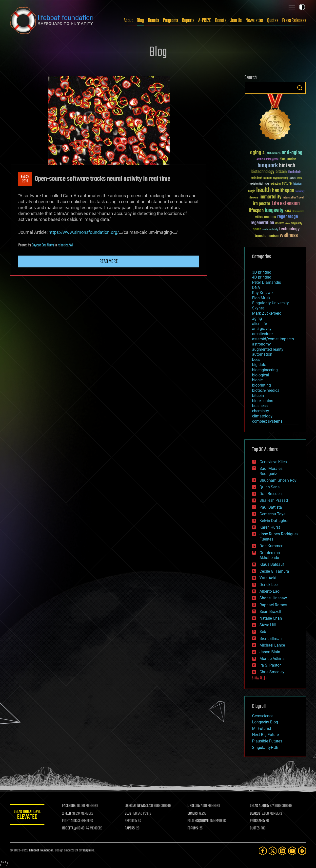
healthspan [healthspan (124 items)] (283, 191)
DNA (256, 288)
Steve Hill (268, 625)
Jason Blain (270, 652)
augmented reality (268, 349)
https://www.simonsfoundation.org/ (84, 232)
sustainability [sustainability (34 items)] (270, 230)
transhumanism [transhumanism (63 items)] (267, 236)
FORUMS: (193, 828)
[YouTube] (292, 851)
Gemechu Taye (272, 514)
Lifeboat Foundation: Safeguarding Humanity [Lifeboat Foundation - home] (52, 21)
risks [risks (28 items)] (288, 223)
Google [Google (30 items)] (252, 191)
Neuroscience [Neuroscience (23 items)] (298, 212)
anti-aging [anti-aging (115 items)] (292, 153)
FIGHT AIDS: (70, 821)
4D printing (262, 277)
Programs (170, 21)
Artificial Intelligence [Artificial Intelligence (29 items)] (267, 160)
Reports (188, 21)
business (260, 406)
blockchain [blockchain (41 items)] (295, 172)
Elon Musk (261, 298)
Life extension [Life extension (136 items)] (286, 204)
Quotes (273, 21)
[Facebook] (263, 851)
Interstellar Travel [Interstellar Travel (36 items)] (293, 198)
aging (257, 318)
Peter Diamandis (267, 282)
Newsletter (254, 21)
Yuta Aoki (268, 578)
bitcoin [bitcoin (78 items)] (281, 172)
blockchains (263, 401)
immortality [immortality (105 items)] (270, 197)
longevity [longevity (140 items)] (274, 211)
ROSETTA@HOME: (74, 828)
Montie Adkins (272, 659)
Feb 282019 (25, 179)
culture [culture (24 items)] (293, 178)
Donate (221, 21)
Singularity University (270, 303)
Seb (263, 632)
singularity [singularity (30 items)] (297, 224)
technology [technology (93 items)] (289, 229)
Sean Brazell (270, 612)
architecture (262, 334)
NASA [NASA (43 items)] (288, 211)
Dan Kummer (271, 546)
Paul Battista (271, 507)
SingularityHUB (265, 748)
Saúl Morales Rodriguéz (271, 471)
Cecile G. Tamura (274, 571)
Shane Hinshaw (273, 598)
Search (300, 88)
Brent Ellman (271, 639)
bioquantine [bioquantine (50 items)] (288, 159)
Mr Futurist (262, 728)
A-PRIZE (205, 21)
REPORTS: (131, 821)
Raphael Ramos (273, 605)
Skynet (258, 308)
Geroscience (263, 716)
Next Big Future (265, 735)
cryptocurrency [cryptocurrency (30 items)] (281, 178)
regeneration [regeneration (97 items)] (262, 223)
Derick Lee (268, 585)
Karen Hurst (270, 527)
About (128, 21)
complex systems (267, 421)
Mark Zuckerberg (267, 313)
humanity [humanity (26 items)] (300, 192)
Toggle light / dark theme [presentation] (302, 7)
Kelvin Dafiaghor (274, 521)
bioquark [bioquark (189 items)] (268, 166)
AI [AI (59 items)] (264, 153)
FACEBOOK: (69, 806)
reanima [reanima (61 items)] (270, 217)
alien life (259, 324)
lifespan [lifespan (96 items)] (256, 211)
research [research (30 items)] (280, 224)
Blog (140, 21)
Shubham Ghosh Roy (278, 480)
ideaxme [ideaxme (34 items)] (254, 198)
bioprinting (261, 385)
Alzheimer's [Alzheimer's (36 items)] (274, 154)
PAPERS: (130, 828)
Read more (109, 261)
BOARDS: (255, 814)
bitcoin (258, 396)
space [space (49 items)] (257, 229)
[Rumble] (302, 851)
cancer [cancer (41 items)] (268, 178)
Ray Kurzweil (263, 293)
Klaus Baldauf (272, 564)
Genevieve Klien (273, 462)
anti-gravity (262, 329)
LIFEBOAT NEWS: (135, 806)
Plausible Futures (267, 741)
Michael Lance (272, 645)
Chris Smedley (272, 672)
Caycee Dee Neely (43, 245)
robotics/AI (65, 245)
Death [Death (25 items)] (299, 178)
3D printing (262, 272)
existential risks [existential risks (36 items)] (260, 184)
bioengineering (265, 370)
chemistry (261, 411)
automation (262, 354)
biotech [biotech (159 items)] (287, 166)
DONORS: (193, 814)
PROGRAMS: (257, 821)
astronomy (261, 344)
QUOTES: (255, 828)
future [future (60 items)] (287, 184)
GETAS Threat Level (27, 815)
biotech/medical (266, 390)
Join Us (236, 21)
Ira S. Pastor (270, 665)
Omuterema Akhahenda (270, 555)
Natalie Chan (271, 618)
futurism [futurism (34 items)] (297, 184)
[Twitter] (273, 851)
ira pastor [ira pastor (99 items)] (262, 204)
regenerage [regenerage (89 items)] (288, 217)
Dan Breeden (271, 494)
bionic (257, 380)
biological (261, 375)
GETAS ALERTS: (259, 806)
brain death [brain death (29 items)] (257, 178)
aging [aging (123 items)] (256, 153)
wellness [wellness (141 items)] (289, 236)
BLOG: (128, 814)
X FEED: (67, 814)
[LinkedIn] (282, 851)
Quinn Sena (270, 487)
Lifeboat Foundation (41, 851)
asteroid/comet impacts (273, 339)
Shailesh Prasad (274, 500)
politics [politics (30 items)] (259, 217)
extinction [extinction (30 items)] (276, 184)
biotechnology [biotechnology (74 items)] (263, 172)
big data (259, 365)
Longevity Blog (265, 722)
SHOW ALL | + (260, 678)
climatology (262, 416)
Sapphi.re (88, 851)
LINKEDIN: (194, 806)
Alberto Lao (269, 591)
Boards (153, 21)
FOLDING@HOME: (198, 821)
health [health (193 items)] (264, 190)
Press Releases (294, 21)
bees (256, 359)
